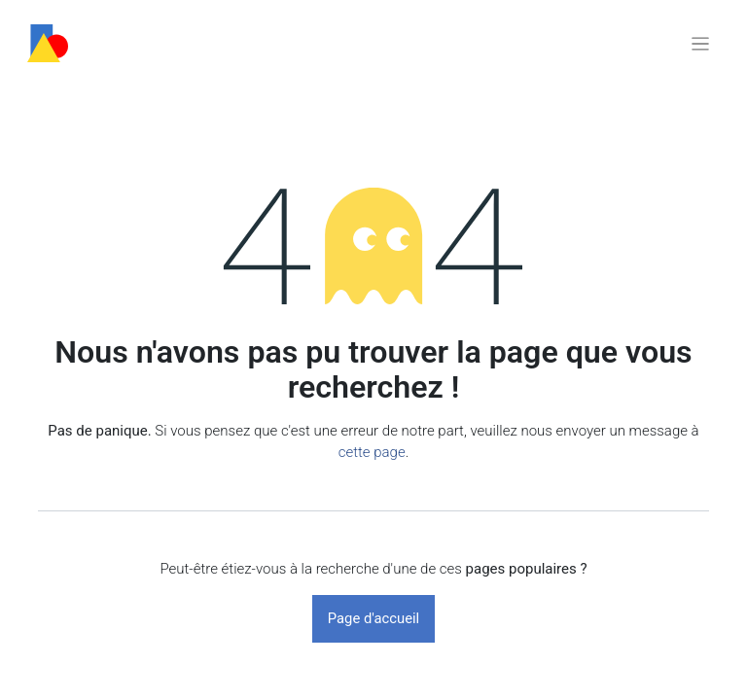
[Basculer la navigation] (700, 43)
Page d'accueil (373, 618)
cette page (372, 452)
